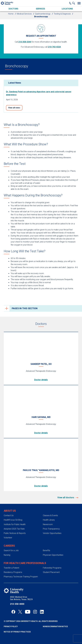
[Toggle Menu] (79, 3)
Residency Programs (13, 572)
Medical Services (24, 14)
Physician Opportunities (53, 555)
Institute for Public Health (15, 524)
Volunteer (8, 538)
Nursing (7, 555)
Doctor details (41, 380)
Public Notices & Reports (15, 533)
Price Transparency (51, 529)
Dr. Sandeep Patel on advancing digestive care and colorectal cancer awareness (39, 93)
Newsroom (48, 524)
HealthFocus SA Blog (13, 520)
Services (40, 9)
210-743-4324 (54, 47)
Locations (67, 9)
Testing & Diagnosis (62, 14)
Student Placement (51, 572)
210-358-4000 (17, 604)
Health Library (49, 520)
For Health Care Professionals (25, 563)
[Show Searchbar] (74, 3)
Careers (9, 546)
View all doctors (66, 497)
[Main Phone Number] (70, 3)
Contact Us (9, 515)
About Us (10, 511)
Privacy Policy (11, 627)
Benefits (46, 550)
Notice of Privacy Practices (17, 632)
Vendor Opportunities (52, 533)
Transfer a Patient (11, 568)
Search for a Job (11, 550)
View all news (14, 108)
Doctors (13, 9)
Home (11, 14)
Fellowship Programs (52, 568)
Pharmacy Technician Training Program (21, 577)
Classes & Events (50, 515)
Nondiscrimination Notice (55, 627)
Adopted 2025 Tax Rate (14, 529)
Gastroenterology (43, 14)
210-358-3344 (25, 42)
